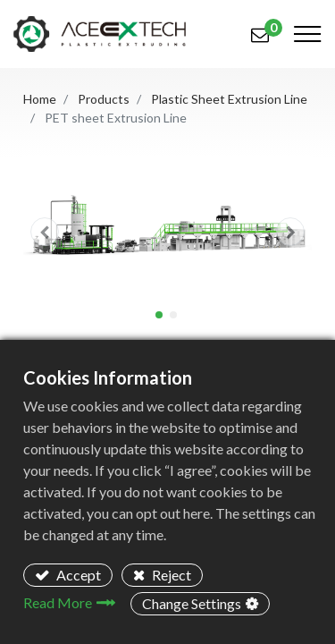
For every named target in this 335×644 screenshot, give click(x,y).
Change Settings (192, 603)
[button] (45, 232)
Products (104, 99)
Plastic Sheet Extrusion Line (229, 99)
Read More (58, 602)
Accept (77, 575)
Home (40, 99)
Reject (170, 575)
